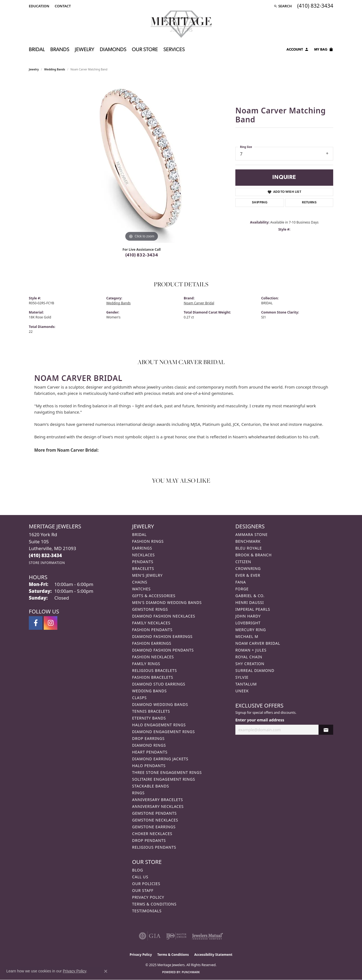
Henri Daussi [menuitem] (250, 602)
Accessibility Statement (213, 955)
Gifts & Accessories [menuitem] (154, 596)
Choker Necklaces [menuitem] (152, 834)
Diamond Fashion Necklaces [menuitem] (164, 616)
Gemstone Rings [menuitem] (150, 609)
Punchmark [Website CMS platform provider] (191, 972)
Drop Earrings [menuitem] (148, 738)
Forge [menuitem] (242, 589)
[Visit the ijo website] (176, 936)
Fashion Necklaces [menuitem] (153, 657)
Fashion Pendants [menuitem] (152, 630)
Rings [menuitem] (138, 793)
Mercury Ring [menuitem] (251, 630)
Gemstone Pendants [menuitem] (154, 813)
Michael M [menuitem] (247, 636)
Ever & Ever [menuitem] (248, 575)
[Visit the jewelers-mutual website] (207, 936)
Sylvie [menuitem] (242, 677)
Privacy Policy (148, 897)
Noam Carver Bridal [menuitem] (258, 643)
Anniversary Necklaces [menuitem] (158, 806)
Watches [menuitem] (141, 589)
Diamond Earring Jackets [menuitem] (160, 759)
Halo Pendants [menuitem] (149, 766)
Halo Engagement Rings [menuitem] (159, 725)
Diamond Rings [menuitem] (149, 745)
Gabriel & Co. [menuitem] (250, 596)
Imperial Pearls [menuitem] (253, 609)
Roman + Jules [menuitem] (251, 650)
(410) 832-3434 (142, 255)
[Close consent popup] (106, 971)
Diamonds (113, 50)
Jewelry (85, 50)
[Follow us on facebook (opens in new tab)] (36, 623)
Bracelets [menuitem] (143, 568)
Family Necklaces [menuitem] (151, 623)
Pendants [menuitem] (143, 562)
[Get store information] (47, 563)
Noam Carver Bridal (199, 303)
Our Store (145, 50)
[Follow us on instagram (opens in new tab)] (51, 623)
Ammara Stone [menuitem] (252, 534)
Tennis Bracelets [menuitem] (151, 711)
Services (174, 50)
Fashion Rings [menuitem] (148, 541)
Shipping (260, 203)
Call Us (140, 877)
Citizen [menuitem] (243, 562)
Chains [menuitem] (140, 582)
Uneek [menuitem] (242, 691)
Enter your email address (260, 720)
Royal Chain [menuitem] (249, 657)
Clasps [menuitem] (139, 698)
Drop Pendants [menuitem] (149, 840)
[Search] (283, 6)
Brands (60, 50)
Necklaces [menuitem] (143, 555)
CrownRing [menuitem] (248, 568)
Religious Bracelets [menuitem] (155, 670)
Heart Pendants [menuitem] (150, 752)
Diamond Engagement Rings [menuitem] (163, 732)
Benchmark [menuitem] (248, 541)
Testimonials (147, 911)
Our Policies (146, 884)
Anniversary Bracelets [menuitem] (157, 800)
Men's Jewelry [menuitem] (147, 575)
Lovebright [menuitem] (248, 623)
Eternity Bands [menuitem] (149, 718)
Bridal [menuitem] (139, 534)
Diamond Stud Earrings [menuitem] (159, 684)
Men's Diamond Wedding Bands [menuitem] (167, 602)
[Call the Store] (45, 555)
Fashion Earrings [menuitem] (152, 643)
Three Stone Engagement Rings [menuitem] (167, 772)
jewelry (34, 69)
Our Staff (143, 890)
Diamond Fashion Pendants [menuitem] (163, 650)
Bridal (37, 50)
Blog (138, 870)
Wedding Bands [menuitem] (149, 691)
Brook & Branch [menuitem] (254, 555)
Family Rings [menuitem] (146, 664)
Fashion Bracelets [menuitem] (153, 677)
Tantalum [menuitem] (246, 684)
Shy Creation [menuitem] (250, 664)
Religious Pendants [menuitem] (154, 847)
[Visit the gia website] (150, 936)
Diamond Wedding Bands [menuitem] (160, 704)
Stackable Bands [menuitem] (151, 786)
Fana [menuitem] (241, 582)
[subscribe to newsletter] (326, 730)
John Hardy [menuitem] (248, 616)
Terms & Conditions (154, 904)
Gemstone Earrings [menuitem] (154, 827)
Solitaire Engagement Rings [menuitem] (164, 779)
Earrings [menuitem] (142, 548)
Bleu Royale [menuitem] (249, 548)
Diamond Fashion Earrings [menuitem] (162, 636)
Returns (309, 203)
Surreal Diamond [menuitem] (255, 670)
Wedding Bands (55, 69)
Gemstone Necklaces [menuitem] (155, 820)
